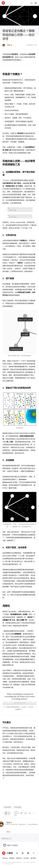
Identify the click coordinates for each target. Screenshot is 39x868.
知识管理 (7, 807)
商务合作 (19, 858)
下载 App (5, 858)
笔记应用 (18, 807)
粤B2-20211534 (9, 864)
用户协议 (33, 858)
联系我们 (12, 858)
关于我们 (26, 858)
